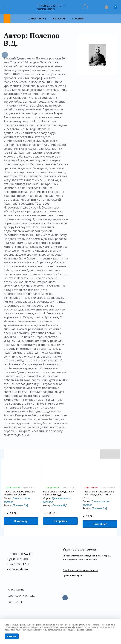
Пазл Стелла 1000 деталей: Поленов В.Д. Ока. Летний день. (98, 495)
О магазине (16, 590)
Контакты (15, 602)
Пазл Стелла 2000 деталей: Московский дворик (19, 493)
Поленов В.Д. (21, 505)
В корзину (21, 521)
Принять (12, 636)
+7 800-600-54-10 (49, 6)
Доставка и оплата (22, 596)
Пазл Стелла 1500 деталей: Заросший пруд (59, 493)
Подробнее (100, 524)
